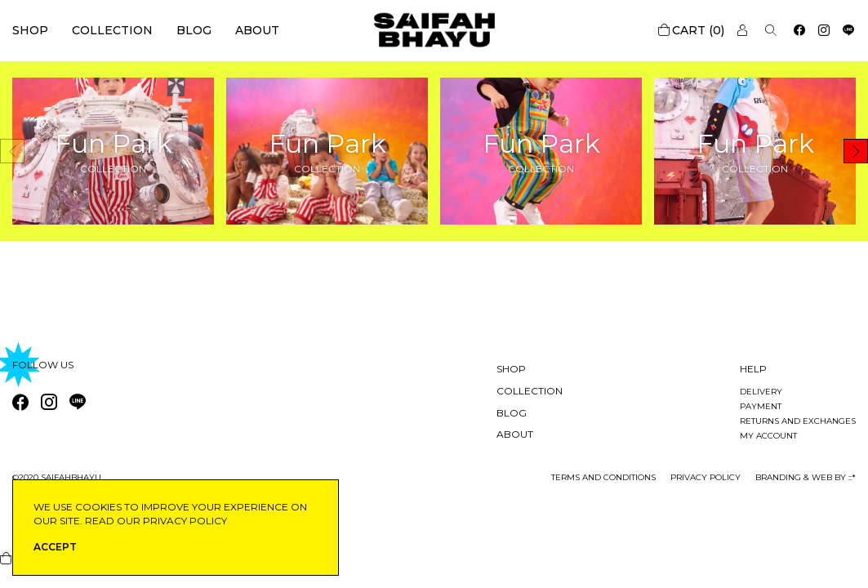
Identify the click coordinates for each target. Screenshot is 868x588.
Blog (194, 30)
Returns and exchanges (798, 421)
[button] (856, 151)
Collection (112, 30)
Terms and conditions (603, 477)
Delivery (761, 392)
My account (768, 436)
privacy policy (706, 477)
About (257, 30)
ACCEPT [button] (55, 547)
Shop (30, 30)
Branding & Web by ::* (806, 477)
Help (753, 369)
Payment (761, 406)
